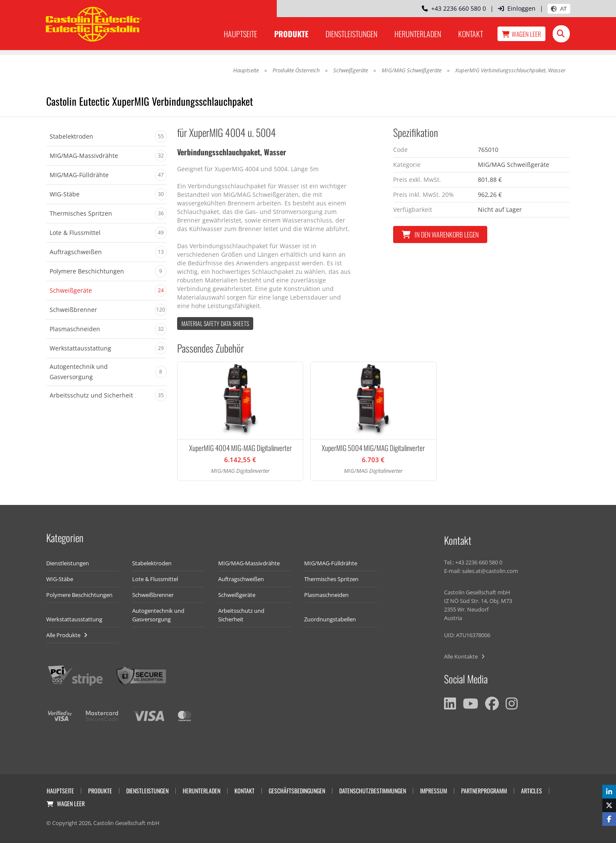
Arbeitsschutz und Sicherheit (241, 615)
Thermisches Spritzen (331, 579)
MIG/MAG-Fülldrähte (331, 563)
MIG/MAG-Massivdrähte (249, 563)
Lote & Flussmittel (155, 579)
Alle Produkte (67, 635)
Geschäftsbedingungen (297, 791)
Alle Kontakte (464, 656)
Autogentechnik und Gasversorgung (158, 615)
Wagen (521, 34)
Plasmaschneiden (326, 595)
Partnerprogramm (484, 791)
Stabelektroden (152, 563)
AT (559, 9)
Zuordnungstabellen (330, 619)
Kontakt (471, 34)
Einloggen (517, 8)
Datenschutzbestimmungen (373, 791)
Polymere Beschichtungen (79, 595)
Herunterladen (418, 34)
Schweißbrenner (153, 595)
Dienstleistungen (351, 34)
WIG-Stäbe (60, 579)
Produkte (291, 34)
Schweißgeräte (351, 70)
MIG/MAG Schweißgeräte (412, 70)
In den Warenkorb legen (440, 234)
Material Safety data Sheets (215, 323)
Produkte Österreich (296, 70)
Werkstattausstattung (74, 619)
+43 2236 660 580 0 (454, 8)
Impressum (434, 791)
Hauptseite (240, 34)
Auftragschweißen (241, 579)
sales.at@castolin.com (490, 571)
